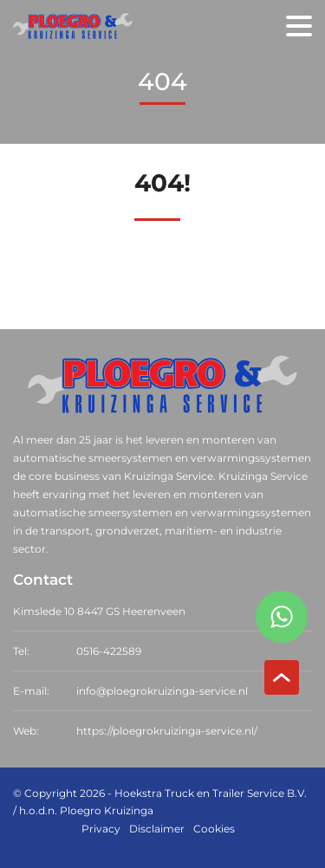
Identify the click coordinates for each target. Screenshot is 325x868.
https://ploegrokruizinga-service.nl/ (167, 731)
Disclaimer (157, 829)
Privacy (101, 829)
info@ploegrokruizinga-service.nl (162, 691)
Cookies (214, 829)
